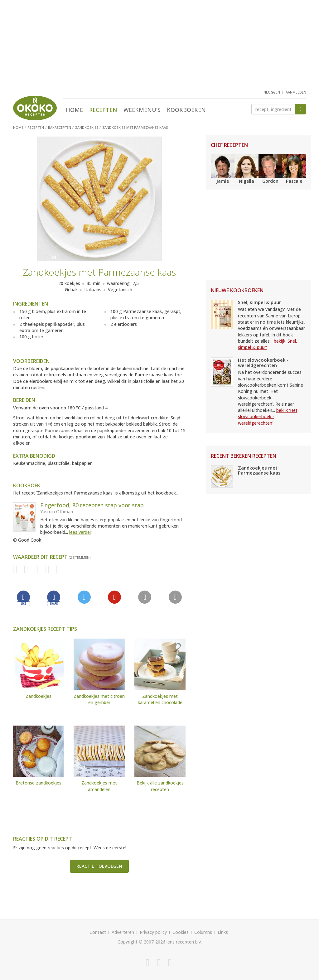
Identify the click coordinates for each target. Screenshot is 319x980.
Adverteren (123, 932)
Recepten (103, 110)
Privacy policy (153, 932)
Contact (98, 932)
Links (223, 932)
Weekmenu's (142, 110)
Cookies (181, 932)
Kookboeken (186, 110)
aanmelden (296, 92)
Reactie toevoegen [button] (99, 866)
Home (74, 110)
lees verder (80, 532)
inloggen (271, 92)
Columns (203, 932)
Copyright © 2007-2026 (141, 942)
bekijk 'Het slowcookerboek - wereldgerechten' (268, 417)
